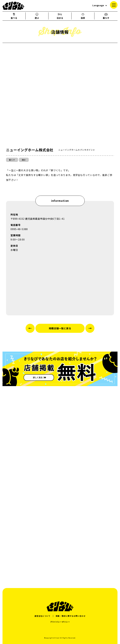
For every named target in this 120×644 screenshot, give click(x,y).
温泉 (83, 16)
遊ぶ (37, 16)
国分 (24, 160)
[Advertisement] (60, 545)
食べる (14, 16)
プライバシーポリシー (60, 622)
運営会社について (42, 616)
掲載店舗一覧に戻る (60, 328)
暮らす (106, 16)
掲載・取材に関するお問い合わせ (71, 616)
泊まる (60, 16)
